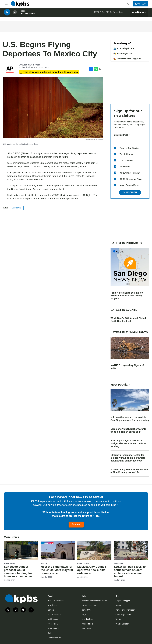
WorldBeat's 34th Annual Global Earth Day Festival (128, 320)
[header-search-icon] (128, 4)
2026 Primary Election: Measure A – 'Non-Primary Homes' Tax (129, 471)
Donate (76, 524)
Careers (51, 610)
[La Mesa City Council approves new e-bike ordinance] (94, 551)
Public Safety (10, 563)
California (16, 208)
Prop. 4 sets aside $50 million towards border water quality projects (127, 296)
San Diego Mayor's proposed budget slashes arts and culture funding (128, 443)
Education (118, 563)
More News (12, 537)
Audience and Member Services (94, 601)
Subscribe (130, 192)
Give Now (140, 4)
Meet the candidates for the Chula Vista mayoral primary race (57, 570)
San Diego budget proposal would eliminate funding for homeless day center (18, 572)
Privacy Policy (53, 628)
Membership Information (125, 610)
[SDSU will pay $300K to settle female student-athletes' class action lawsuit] (131, 551)
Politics (44, 563)
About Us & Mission (56, 601)
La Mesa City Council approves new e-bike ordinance (92, 570)
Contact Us (86, 610)
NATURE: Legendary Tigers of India (127, 367)
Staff (50, 633)
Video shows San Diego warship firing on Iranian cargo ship (128, 430)
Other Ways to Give (123, 615)
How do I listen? (88, 619)
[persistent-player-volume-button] (15, 13)
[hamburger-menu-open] (6, 4)
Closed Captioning (89, 605)
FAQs (84, 615)
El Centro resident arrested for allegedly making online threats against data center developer (128, 458)
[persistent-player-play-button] (7, 13)
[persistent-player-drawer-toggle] (139, 13)
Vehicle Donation (122, 624)
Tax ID (118, 619)
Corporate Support (123, 601)
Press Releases (54, 624)
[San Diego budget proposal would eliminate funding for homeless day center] (21, 551)
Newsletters (52, 605)
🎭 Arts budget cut (123, 53)
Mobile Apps (53, 619)
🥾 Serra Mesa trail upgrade (127, 59)
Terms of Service (54, 638)
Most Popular (121, 385)
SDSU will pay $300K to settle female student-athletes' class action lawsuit (130, 572)
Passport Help (87, 624)
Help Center (86, 628)
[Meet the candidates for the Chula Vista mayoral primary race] (58, 551)
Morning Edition (28, 14)
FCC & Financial (54, 615)
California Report (117, 13)
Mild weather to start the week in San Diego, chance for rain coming (130, 419)
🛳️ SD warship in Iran (124, 48)
